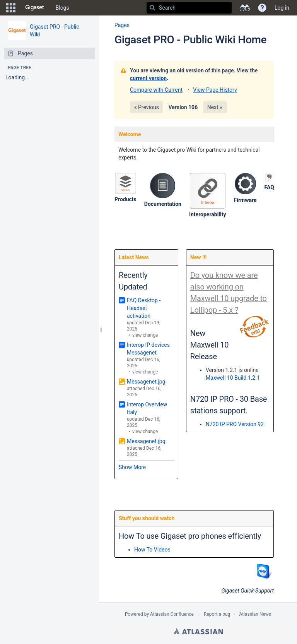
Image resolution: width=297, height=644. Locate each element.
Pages (122, 25)
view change (145, 335)
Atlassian (198, 631)
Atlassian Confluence (172, 614)
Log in (282, 8)
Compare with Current (156, 90)
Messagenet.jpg (146, 382)
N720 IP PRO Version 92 (235, 424)
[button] (11, 8)
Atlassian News (255, 614)
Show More (132, 467)
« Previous (147, 107)
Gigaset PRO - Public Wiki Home (190, 40)
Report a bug (217, 614)
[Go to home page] (35, 8)
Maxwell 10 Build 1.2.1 (233, 378)
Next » (215, 107)
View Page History (215, 90)
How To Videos (152, 550)
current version (148, 78)
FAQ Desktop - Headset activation (144, 308)
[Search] (152, 8)
